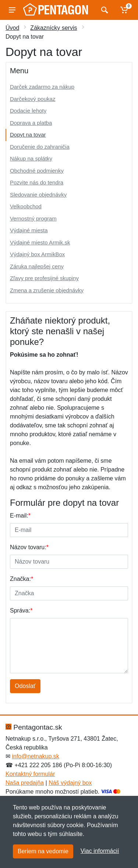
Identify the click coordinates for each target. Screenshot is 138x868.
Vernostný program (33, 218)
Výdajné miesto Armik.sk (40, 242)
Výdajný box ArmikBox (37, 254)
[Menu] (12, 10)
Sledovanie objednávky (38, 195)
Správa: (21, 611)
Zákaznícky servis (54, 28)
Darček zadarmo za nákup (42, 87)
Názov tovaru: (29, 547)
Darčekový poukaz (33, 99)
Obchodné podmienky (37, 171)
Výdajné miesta (29, 230)
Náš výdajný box (70, 783)
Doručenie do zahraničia (40, 147)
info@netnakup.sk (35, 756)
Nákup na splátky (31, 158)
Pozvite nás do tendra (37, 182)
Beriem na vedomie (43, 851)
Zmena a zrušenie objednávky (47, 290)
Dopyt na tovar (28, 135)
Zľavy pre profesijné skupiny (44, 278)
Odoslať (25, 686)
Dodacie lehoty (28, 111)
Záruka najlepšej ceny (37, 266)
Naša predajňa (25, 783)
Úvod (12, 28)
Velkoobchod (26, 206)
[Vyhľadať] (104, 10)
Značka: (22, 579)
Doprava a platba (31, 123)
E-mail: (20, 516)
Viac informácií (100, 851)
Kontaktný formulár (30, 774)
